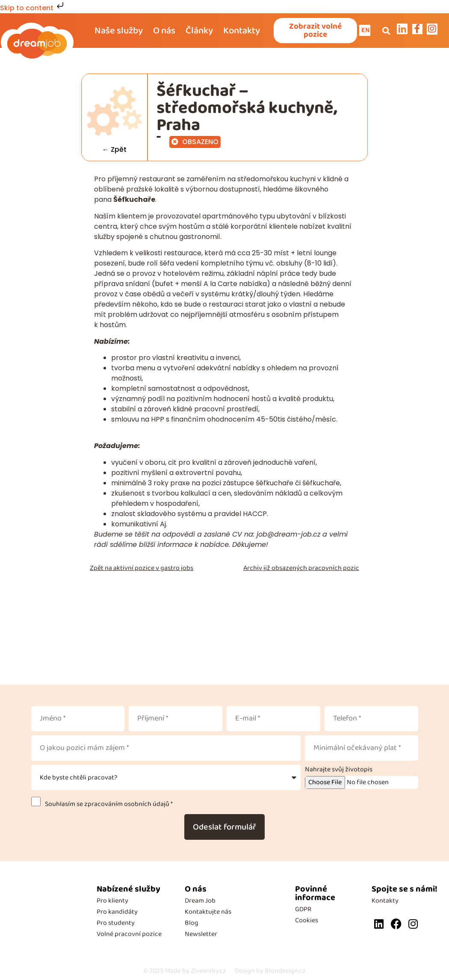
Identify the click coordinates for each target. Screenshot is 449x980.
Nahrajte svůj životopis (339, 771)
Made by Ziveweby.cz (185, 972)
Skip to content (33, 8)
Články (199, 31)
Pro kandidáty (117, 913)
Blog (192, 924)
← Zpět (115, 151)
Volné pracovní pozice (129, 935)
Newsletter (201, 935)
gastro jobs (177, 569)
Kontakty (242, 31)
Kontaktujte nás (208, 913)
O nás (164, 31)
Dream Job (200, 902)
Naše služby (119, 31)
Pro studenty (116, 924)
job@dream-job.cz (288, 536)
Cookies (307, 922)
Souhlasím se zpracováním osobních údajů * (108, 805)
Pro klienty (112, 902)
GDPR (303, 911)
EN (366, 31)
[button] (386, 31)
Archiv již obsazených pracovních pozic (301, 569)
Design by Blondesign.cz (270, 972)
